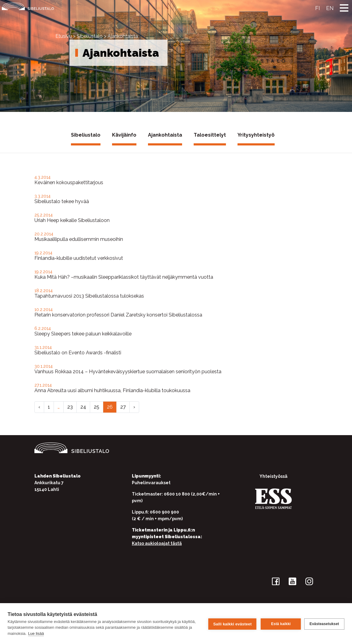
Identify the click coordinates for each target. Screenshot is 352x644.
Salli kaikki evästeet (231, 623)
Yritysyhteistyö (256, 135)
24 (83, 407)
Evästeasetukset (324, 624)
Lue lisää (55, 633)
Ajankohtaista (165, 135)
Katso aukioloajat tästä (157, 543)
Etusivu (64, 36)
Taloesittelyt (210, 135)
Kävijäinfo (124, 135)
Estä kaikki (280, 624)
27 (123, 407)
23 (70, 407)
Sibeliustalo (90, 36)
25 (97, 407)
